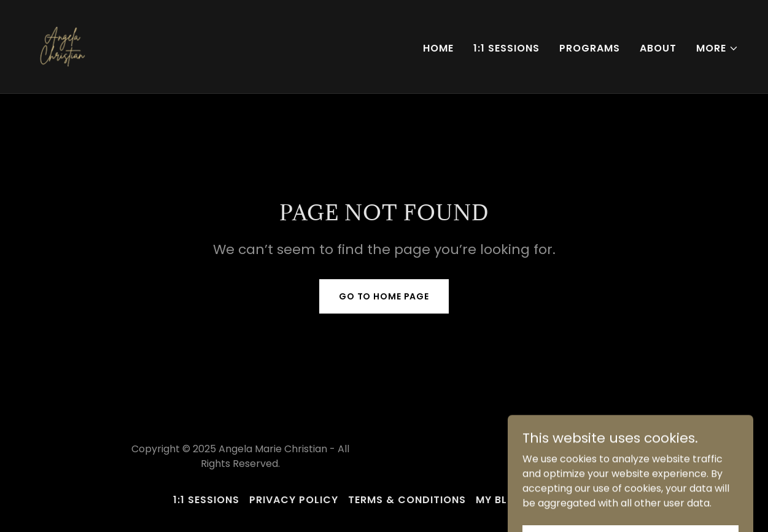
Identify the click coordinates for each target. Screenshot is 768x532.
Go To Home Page (384, 296)
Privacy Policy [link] (294, 500)
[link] (61, 46)
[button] (717, 48)
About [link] (658, 48)
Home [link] (438, 48)
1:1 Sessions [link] (506, 48)
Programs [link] (590, 48)
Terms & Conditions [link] (407, 500)
